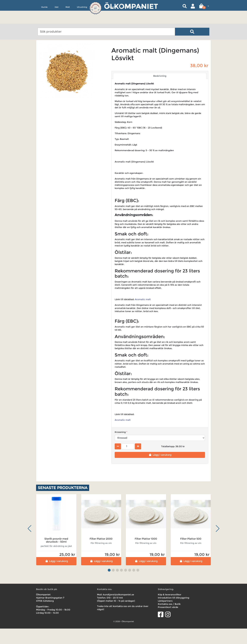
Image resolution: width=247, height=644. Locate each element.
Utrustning (82, 21)
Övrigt (97, 21)
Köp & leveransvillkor (170, 610)
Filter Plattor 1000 (146, 554)
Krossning (120, 447)
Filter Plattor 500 (191, 554)
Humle (44, 21)
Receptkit (112, 21)
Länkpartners (165, 616)
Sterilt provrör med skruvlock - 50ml (56, 556)
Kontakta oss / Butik (169, 619)
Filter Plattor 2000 (101, 554)
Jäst (56, 21)
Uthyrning (128, 21)
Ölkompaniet (131, 6)
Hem (41, 49)
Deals (143, 21)
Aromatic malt (143, 315)
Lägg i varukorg (160, 470)
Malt (68, 21)
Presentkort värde (168, 623)
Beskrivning (160, 91)
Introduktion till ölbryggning (174, 613)
